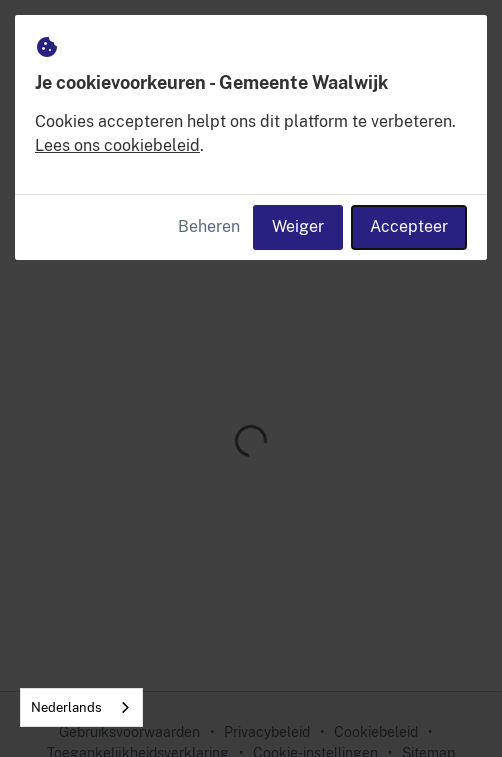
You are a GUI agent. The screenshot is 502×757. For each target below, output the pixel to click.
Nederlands (66, 707)
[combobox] (81, 707)
